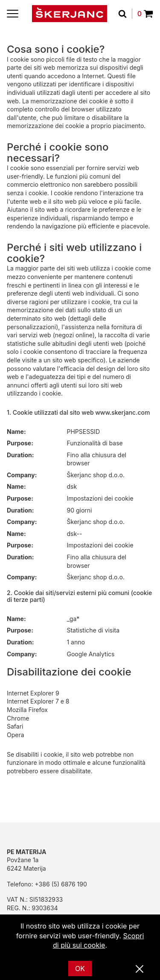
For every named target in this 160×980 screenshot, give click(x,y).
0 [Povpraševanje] (145, 14)
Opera (16, 735)
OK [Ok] (80, 969)
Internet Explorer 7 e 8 (38, 701)
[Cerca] (125, 14)
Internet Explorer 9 (33, 693)
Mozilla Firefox (27, 710)
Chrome (18, 718)
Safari (15, 726)
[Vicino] (140, 969)
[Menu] (13, 14)
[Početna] (70, 14)
